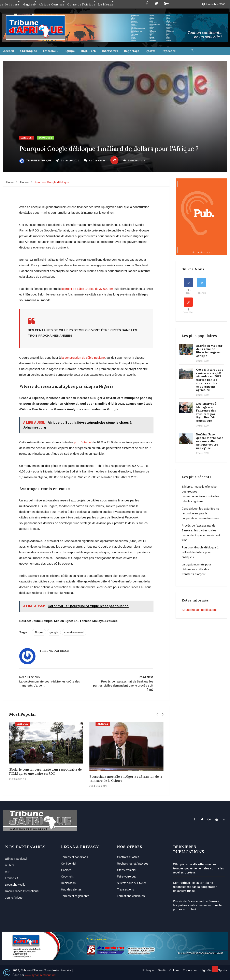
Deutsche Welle (15, 885)
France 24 (12, 878)
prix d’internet (83, 442)
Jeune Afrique (14, 898)
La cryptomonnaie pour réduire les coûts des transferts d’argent (196, 569)
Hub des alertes (71, 889)
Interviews (110, 51)
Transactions (126, 889)
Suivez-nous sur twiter (132, 883)
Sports (150, 51)
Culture (174, 970)
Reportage (132, 51)
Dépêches (168, 51)
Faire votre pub (127, 877)
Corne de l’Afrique (82, 1)
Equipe (70, 51)
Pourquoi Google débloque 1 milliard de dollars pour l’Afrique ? (200, 552)
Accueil (9, 51)
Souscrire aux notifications (200, 610)
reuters (10, 865)
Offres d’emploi (127, 870)
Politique (148, 970)
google (54, 632)
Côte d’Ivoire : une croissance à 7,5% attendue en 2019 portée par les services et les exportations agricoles (210, 380)
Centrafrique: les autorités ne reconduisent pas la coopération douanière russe (200, 513)
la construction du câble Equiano (83, 358)
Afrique (27, 138)
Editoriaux (51, 51)
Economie (45, 138)
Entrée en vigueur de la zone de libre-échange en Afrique (209, 351)
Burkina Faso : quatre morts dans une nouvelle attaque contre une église (210, 441)
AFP (8, 872)
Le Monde (106, 1)
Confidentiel (69, 864)
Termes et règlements (75, 896)
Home (10, 182)
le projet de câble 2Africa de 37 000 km (87, 289)
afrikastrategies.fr (16, 859)
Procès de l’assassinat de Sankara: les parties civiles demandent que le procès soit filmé (197, 905)
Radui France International (22, 891)
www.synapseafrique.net (41, 975)
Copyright (67, 877)
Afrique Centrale (52, 1)
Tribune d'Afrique (35, 161)
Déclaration (68, 883)
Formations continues (131, 896)
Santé (162, 970)
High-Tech (88, 51)
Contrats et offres (128, 857)
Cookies (66, 870)
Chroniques (28, 51)
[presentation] (157, 714)
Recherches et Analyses (133, 864)
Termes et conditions (75, 857)
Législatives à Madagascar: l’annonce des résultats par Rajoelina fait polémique (206, 412)
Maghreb (30, 1)
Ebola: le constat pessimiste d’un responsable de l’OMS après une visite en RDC (46, 772)
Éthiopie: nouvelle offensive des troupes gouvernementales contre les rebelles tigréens (198, 868)
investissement (74, 632)
